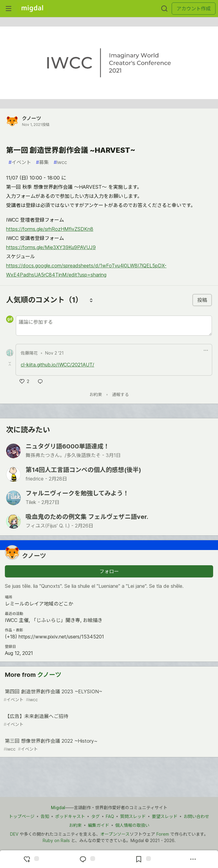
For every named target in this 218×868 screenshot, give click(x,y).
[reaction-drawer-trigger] (30, 859)
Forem (163, 834)
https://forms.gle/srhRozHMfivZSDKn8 (50, 229)
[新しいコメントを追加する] (114, 326)
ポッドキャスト (70, 816)
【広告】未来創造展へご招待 (108, 720)
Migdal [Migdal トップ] (58, 807)
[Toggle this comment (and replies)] (10, 364)
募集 (42, 162)
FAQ (110, 816)
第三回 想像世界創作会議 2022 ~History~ (108, 745)
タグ (95, 816)
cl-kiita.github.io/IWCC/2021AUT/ (57, 365)
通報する (120, 394)
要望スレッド (165, 816)
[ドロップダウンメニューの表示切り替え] (206, 350)
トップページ (22, 816)
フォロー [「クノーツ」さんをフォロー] (109, 571)
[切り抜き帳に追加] (142, 859)
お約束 (96, 394)
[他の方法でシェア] (193, 859)
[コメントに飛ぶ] (87, 859)
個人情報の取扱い (132, 825)
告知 (45, 816)
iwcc (60, 162)
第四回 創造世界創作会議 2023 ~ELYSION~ (108, 696)
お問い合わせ (196, 816)
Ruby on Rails (56, 840)
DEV (14, 834)
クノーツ (32, 118)
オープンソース (115, 834)
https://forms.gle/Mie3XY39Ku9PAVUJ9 (51, 247)
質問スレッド (133, 816)
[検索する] (164, 9)
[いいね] (24, 381)
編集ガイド (98, 825)
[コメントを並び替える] (91, 300)
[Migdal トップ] (32, 9)
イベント (20, 162)
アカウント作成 (194, 9)
